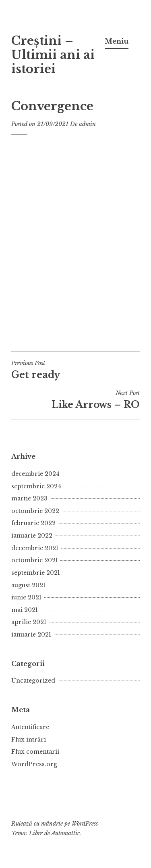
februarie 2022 (33, 523)
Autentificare (30, 727)
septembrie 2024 (36, 486)
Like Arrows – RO (75, 400)
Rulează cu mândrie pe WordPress (55, 824)
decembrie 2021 (35, 548)
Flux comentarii (35, 752)
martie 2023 (29, 498)
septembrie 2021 (36, 573)
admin (87, 124)
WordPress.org (34, 764)
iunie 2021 (26, 597)
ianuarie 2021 (31, 635)
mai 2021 (25, 610)
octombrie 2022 (35, 511)
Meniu (117, 41)
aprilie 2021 (29, 622)
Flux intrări (29, 740)
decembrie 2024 (35, 474)
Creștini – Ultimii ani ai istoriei (53, 55)
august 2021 (28, 585)
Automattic (65, 833)
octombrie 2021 (35, 560)
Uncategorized (33, 681)
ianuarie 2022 (32, 536)
